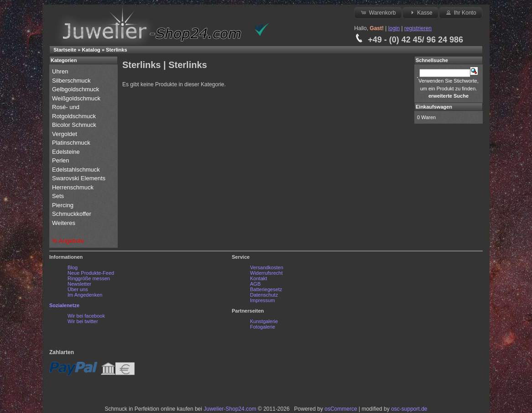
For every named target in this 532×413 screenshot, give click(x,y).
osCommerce (341, 409)
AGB (255, 284)
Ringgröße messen (89, 278)
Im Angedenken (85, 295)
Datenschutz (264, 295)
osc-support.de (409, 409)
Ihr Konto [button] (460, 12)
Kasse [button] (420, 12)
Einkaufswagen (434, 107)
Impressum (262, 300)
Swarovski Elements (79, 178)
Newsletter (79, 284)
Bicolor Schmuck (75, 125)
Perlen (61, 160)
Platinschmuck (72, 143)
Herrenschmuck (74, 187)
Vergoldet (65, 134)
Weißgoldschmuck (77, 98)
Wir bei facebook (86, 316)
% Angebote (68, 241)
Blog (73, 267)
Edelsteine (67, 152)
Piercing (63, 205)
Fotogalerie (263, 327)
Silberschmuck (72, 81)
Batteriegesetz (266, 289)
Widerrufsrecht (266, 273)
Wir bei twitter (83, 321)
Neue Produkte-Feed (91, 273)
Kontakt (258, 278)
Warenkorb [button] (378, 12)
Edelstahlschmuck (76, 170)
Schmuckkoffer (72, 214)
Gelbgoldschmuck (76, 89)
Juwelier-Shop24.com (230, 409)
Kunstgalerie (264, 321)
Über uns (78, 289)
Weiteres (65, 223)
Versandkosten (267, 267)
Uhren (61, 71)
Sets (58, 196)
